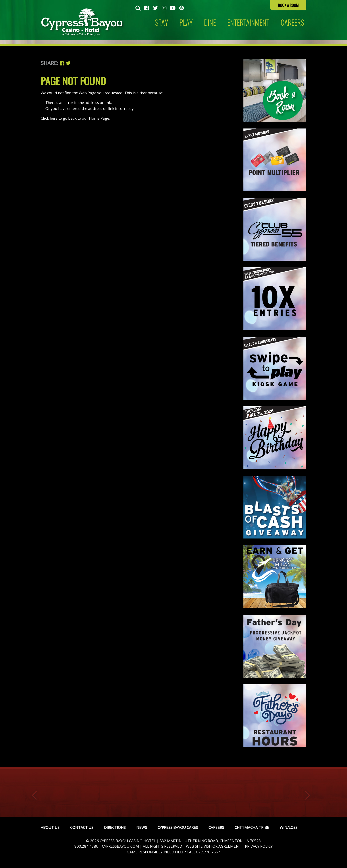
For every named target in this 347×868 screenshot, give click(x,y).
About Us (50, 827)
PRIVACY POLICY (258, 846)
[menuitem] (138, 8)
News (142, 827)
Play (186, 22)
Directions (115, 827)
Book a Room (288, 5)
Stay (162, 22)
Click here (49, 118)
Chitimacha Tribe (252, 827)
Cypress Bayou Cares (178, 827)
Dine (210, 22)
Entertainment (248, 22)
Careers (216, 827)
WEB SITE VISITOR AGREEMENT (214, 846)
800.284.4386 (86, 846)
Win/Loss (289, 827)
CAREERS (292, 22)
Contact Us (82, 827)
